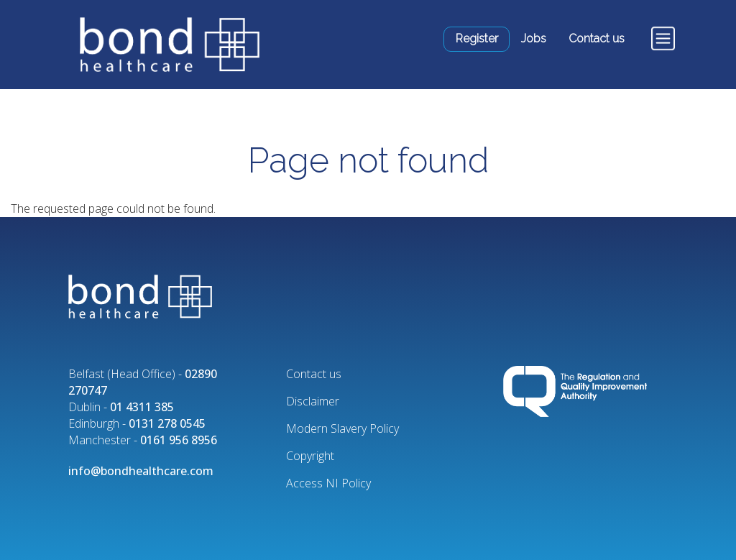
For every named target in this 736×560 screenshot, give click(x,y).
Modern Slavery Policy (342, 428)
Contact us (597, 38)
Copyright (310, 456)
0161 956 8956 (179, 440)
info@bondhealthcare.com (141, 471)
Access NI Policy (328, 483)
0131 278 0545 (167, 423)
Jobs (534, 38)
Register (477, 38)
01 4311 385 (142, 407)
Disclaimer (313, 401)
